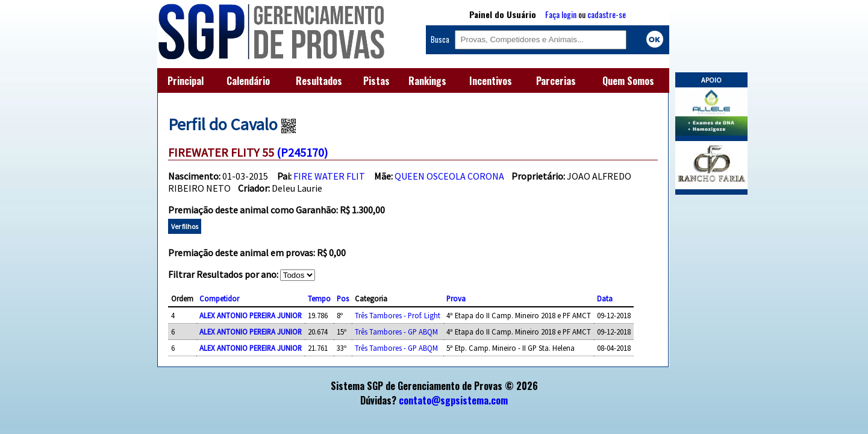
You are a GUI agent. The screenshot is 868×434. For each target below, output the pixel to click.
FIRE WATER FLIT (329, 176)
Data (605, 298)
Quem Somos (628, 81)
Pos (343, 298)
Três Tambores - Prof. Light (398, 315)
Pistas (376, 81)
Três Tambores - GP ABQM (396, 332)
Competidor (219, 298)
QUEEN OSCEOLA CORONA (449, 176)
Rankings (427, 81)
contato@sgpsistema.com (453, 400)
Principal (186, 81)
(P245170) (302, 152)
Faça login (561, 14)
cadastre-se (607, 14)
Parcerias (556, 81)
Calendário (248, 81)
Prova (456, 298)
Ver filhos (185, 226)
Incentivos (491, 81)
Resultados (319, 81)
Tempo (319, 298)
